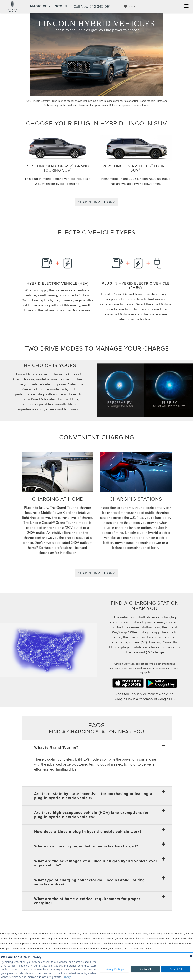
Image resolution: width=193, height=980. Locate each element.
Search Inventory (97, 202)
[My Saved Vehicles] (129, 6)
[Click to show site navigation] (186, 6)
